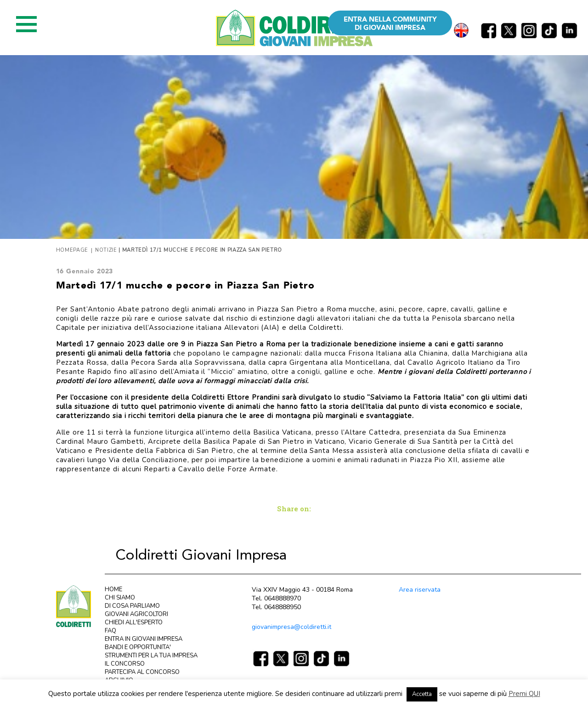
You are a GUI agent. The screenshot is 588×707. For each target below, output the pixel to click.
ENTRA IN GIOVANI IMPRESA (144, 639)
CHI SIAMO (120, 598)
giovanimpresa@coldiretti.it (291, 627)
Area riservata (420, 590)
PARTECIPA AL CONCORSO (142, 672)
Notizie (106, 250)
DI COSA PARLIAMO (132, 606)
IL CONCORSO (125, 664)
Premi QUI (524, 694)
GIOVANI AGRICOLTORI (136, 614)
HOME (113, 589)
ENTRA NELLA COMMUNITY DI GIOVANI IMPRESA (390, 23)
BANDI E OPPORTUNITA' (138, 647)
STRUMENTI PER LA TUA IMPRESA (151, 656)
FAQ (110, 631)
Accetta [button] (422, 694)
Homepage (72, 250)
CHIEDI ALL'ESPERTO (134, 622)
